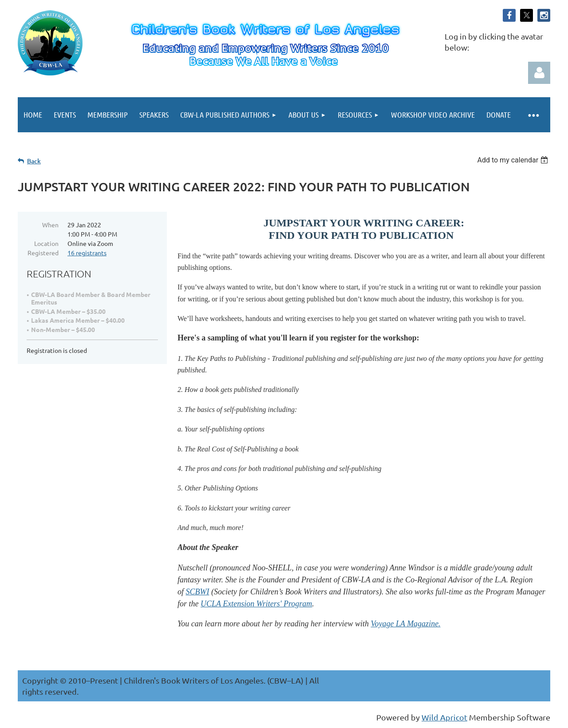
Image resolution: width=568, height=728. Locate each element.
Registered (43, 253)
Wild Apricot (444, 717)
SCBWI (198, 592)
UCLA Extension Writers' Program (256, 604)
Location (46, 243)
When (50, 225)
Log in (539, 73)
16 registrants (87, 253)
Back (34, 161)
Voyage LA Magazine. (405, 624)
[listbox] (514, 160)
